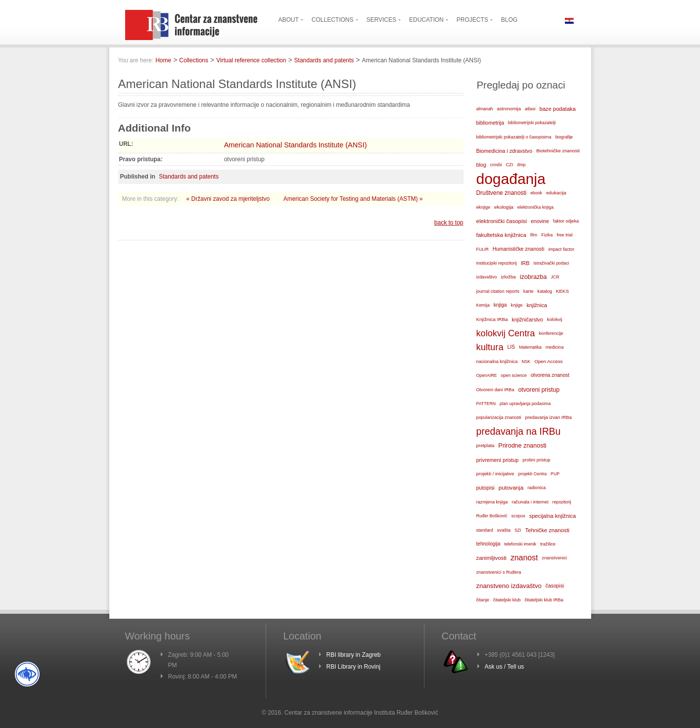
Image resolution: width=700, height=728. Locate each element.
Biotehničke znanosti (558, 151)
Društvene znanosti (502, 193)
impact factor (561, 249)
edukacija (556, 193)
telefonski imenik (520, 544)
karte (529, 291)
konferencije (551, 333)
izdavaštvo (487, 277)
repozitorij (562, 502)
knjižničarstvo (527, 319)
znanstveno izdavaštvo (509, 586)
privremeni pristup (498, 460)
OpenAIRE (487, 375)
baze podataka (557, 109)
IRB (525, 263)
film (534, 235)
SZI (518, 530)
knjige (517, 305)
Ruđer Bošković (492, 516)
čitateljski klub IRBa (544, 600)
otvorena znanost (550, 375)
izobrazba (534, 277)
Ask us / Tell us (505, 667)
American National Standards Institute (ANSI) (296, 145)
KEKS (562, 291)
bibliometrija (490, 123)
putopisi (486, 488)
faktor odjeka (566, 221)
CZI (509, 165)
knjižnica (537, 305)
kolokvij (555, 319)
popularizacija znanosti (499, 417)
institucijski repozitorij (497, 263)
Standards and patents (324, 60)
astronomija (509, 109)
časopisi (555, 586)
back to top (449, 223)
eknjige (484, 207)
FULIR (483, 249)
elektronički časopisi (502, 221)
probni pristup (536, 460)
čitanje (483, 600)
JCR (555, 277)
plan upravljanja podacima (525, 404)
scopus (518, 516)
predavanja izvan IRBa (549, 417)
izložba (508, 277)
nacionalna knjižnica (497, 362)
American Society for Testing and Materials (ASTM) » (353, 199)
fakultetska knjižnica (501, 235)
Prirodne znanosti (522, 446)
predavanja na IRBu (519, 432)
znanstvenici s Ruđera (499, 572)
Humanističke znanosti (518, 249)
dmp (521, 165)
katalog (544, 291)
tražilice (548, 544)
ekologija (504, 207)
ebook (536, 193)
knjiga (500, 305)
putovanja (511, 487)
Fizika (547, 235)
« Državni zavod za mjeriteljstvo (229, 199)
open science (513, 375)
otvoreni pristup (539, 390)
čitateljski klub (507, 600)
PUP (555, 474)
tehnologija (489, 544)
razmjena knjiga (492, 502)
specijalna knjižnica (553, 516)
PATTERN (486, 404)
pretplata (486, 445)
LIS (511, 347)
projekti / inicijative (495, 474)
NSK (526, 362)
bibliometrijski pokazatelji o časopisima (514, 137)
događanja (511, 179)
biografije (564, 137)
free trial (564, 235)
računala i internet (530, 502)
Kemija (483, 305)
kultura (490, 347)
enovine (540, 221)
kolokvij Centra (506, 333)
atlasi (530, 109)
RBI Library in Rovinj (353, 667)
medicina (555, 347)
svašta (504, 530)
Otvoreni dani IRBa (495, 390)
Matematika (530, 347)
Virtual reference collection (251, 60)
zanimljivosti (491, 558)
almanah (485, 109)
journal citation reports (498, 291)
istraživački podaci (551, 263)
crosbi (496, 165)
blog (481, 165)
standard (485, 530)
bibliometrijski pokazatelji (532, 123)
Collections (194, 60)
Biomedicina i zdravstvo (504, 151)
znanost (524, 558)
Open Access (548, 361)
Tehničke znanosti (548, 530)
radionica (537, 488)
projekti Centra (532, 474)
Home (163, 60)
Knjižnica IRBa (492, 319)
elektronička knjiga (536, 207)
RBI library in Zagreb (354, 655)
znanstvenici (554, 558)
